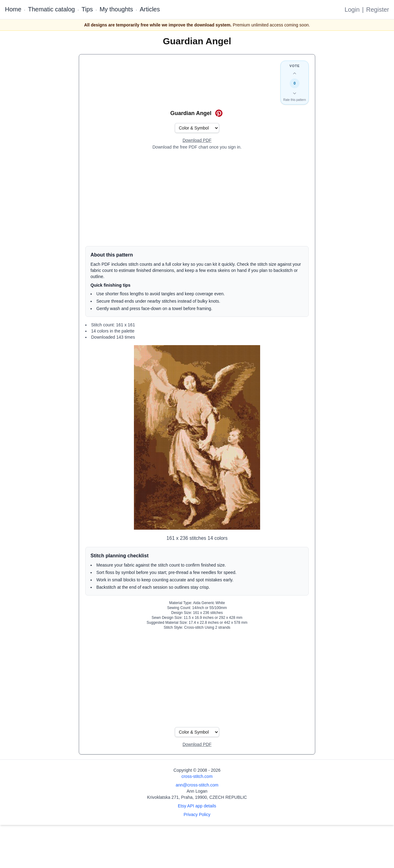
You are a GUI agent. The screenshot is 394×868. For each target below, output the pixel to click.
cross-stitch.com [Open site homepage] (197, 776)
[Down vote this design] (295, 93)
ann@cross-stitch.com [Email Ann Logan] (197, 785)
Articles (150, 9)
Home (13, 9)
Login (352, 10)
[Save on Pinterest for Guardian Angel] (219, 113)
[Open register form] (197, 141)
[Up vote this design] (295, 74)
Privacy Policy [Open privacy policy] (197, 814)
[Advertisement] (197, 198)
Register (378, 10)
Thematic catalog (51, 9)
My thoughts (116, 9)
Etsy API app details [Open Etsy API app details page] (197, 806)
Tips (87, 9)
